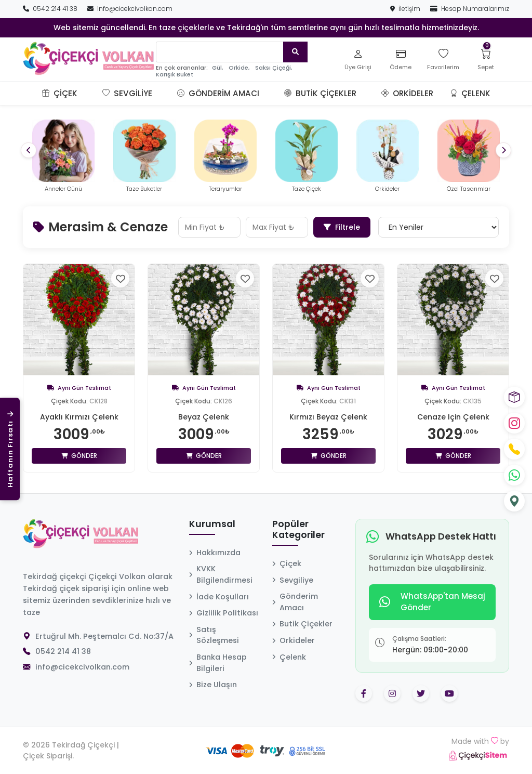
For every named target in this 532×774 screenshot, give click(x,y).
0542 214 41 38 (51, 9)
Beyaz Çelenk (204, 417)
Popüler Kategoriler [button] (298, 530)
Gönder (79, 456)
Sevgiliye (127, 93)
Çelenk (470, 93)
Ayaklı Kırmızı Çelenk (79, 417)
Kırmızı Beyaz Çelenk (328, 417)
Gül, (217, 68)
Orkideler (407, 93)
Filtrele (342, 227)
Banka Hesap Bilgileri (218, 663)
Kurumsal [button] (212, 524)
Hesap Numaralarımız (470, 9)
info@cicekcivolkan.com (130, 9)
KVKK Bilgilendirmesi (221, 574)
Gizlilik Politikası (224, 613)
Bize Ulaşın (213, 685)
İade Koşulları (219, 597)
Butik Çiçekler (320, 93)
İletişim (406, 9)
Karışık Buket (175, 75)
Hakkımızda (215, 553)
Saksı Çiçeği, (274, 68)
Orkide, (239, 68)
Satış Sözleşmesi (214, 635)
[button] (90, 94)
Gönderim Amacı (218, 93)
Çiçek (60, 93)
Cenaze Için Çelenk (453, 417)
